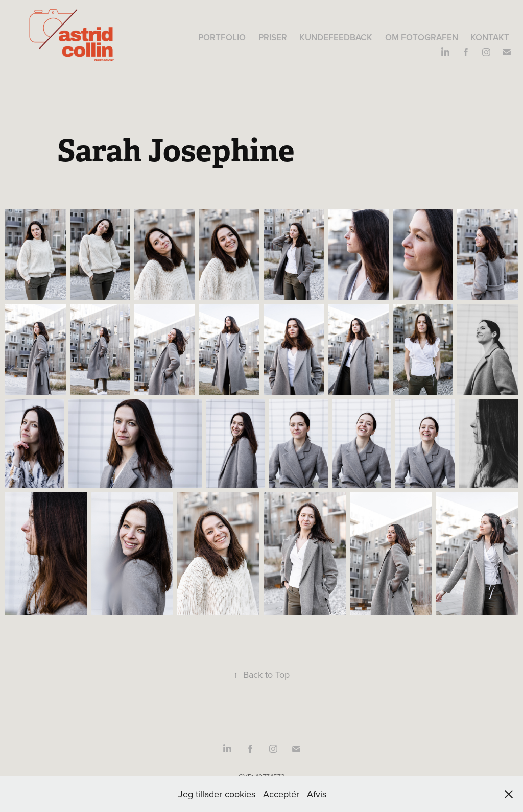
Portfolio (222, 37)
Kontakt (490, 37)
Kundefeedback (336, 37)
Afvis (317, 794)
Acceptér (281, 794)
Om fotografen (422, 37)
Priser (273, 37)
